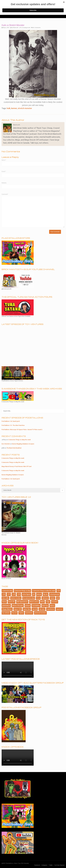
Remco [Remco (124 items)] (52, 605)
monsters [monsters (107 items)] (55, 602)
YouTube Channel (59, 865)
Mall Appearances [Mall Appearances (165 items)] (22, 602)
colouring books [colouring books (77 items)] (55, 594)
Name (4, 160)
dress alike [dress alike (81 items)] (5, 598)
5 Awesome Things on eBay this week (19, 440)
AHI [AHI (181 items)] (34, 594)
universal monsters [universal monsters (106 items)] (40, 613)
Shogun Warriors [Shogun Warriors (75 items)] (7, 609)
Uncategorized (26, 28)
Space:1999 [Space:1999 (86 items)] (18, 609)
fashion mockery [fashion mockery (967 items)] (16, 598)
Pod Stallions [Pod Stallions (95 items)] (36, 605)
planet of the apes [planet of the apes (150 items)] (18, 605)
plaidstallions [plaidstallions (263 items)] (6, 605)
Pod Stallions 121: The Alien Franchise (13, 425)
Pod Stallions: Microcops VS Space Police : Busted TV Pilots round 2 (22, 430)
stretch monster (25, 108)
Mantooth (16, 28)
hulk (8, 108)
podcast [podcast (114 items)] (28, 605)
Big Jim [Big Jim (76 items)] (46, 594)
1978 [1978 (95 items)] (14, 594)
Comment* (5, 194)
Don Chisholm (6, 444)
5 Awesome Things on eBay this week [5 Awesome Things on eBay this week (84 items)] (44, 591)
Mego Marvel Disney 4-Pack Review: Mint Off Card (16, 466)
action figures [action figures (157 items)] (26, 594)
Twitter (51, 865)
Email (4, 171)
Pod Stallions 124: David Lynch (11, 421)
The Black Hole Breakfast (14, 448)
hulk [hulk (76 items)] (58, 598)
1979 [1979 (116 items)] (19, 594)
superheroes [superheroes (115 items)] (51, 609)
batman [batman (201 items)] (39, 594)
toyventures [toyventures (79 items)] (29, 613)
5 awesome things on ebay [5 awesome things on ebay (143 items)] (22, 591)
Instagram (44, 865)
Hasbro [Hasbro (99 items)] (52, 598)
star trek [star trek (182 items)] (35, 609)
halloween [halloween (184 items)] (45, 598)
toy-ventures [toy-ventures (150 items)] (6, 613)
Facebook (37, 865)
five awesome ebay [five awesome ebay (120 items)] (29, 598)
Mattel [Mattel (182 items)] (42, 602)
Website (4, 183)
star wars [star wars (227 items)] (42, 609)
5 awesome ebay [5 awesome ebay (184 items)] (7, 591)
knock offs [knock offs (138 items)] (12, 602)
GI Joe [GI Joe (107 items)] (38, 598)
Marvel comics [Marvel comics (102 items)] (34, 602)
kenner (14, 108)
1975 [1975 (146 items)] (59, 591)
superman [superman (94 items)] (59, 609)
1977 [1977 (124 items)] (9, 594)
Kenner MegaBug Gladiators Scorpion (23, 444)
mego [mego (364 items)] (48, 602)
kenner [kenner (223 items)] (4, 602)
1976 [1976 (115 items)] (4, 594)
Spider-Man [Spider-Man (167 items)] (27, 609)
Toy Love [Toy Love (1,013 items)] (14, 613)
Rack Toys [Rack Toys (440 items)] (45, 605)
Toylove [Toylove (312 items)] (21, 613)
